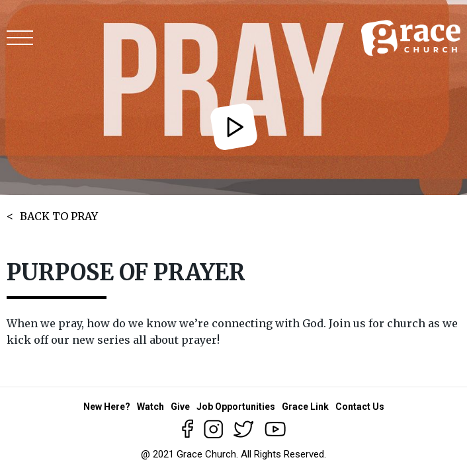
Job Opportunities (236, 407)
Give (180, 407)
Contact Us (360, 407)
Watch (150, 407)
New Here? (107, 407)
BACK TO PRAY (59, 216)
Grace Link (305, 407)
